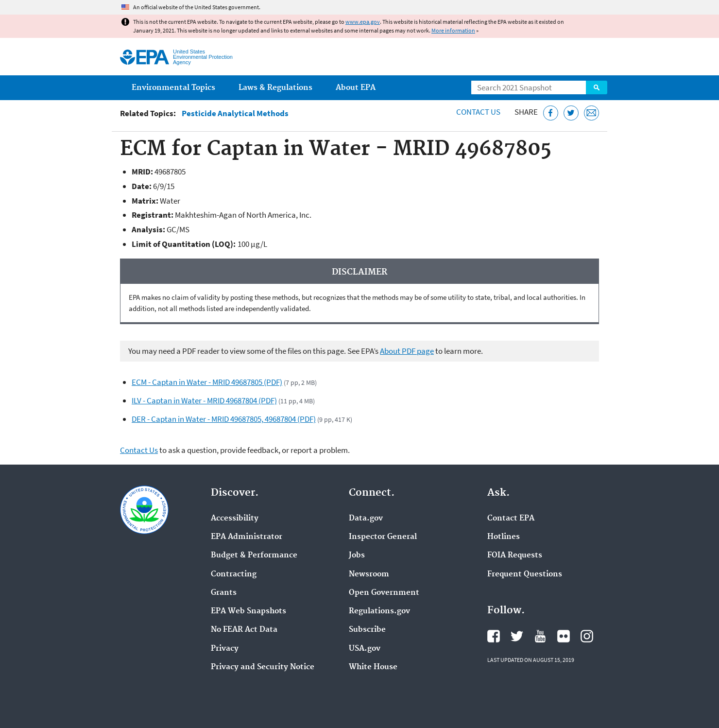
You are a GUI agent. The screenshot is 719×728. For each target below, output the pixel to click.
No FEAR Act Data (244, 630)
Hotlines (504, 537)
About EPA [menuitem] (356, 88)
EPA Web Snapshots (248, 611)
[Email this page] (591, 113)
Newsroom (369, 574)
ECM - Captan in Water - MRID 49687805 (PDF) (207, 382)
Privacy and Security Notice (263, 667)
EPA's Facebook (494, 636)
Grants (224, 593)
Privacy (225, 649)
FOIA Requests (515, 555)
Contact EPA (511, 519)
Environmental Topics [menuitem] (173, 88)
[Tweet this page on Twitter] (571, 113)
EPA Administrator (247, 537)
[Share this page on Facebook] (551, 113)
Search (597, 87)
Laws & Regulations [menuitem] (275, 88)
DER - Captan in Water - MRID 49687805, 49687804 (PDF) (224, 419)
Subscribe (367, 630)
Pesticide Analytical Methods (235, 113)
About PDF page (407, 351)
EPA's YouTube (540, 636)
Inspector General (383, 537)
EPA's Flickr (564, 636)
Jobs (357, 555)
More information (453, 30)
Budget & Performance (254, 555)
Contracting (234, 574)
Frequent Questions (525, 574)
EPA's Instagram (587, 636)
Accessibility (235, 519)
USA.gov (365, 649)
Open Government (384, 593)
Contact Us (478, 112)
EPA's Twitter (517, 636)
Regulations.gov (379, 611)
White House (373, 667)
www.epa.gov (363, 22)
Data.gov (366, 519)
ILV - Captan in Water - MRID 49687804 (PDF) (204, 400)
